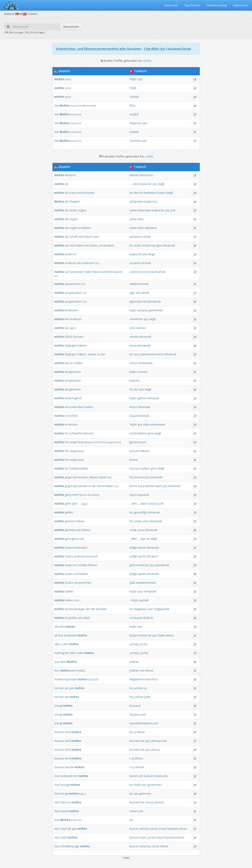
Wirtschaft (89, 106)
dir (70, 829)
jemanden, (81, 477)
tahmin (134, 175)
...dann (143, 503)
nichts (81, 670)
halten (78, 363)
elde (146, 424)
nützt (64, 829)
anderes (70, 254)
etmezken (146, 175)
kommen (107, 272)
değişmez (140, 609)
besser (59, 688)
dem (63, 662)
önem (133, 363)
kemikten (150, 193)
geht (68, 495)
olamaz (141, 328)
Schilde (82, 565)
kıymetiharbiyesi (141, 723)
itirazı (133, 407)
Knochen (89, 193)
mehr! (75, 495)
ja (73, 846)
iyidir (147, 697)
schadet (66, 846)
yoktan (134, 662)
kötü (142, 565)
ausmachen (73, 284)
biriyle (146, 245)
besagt (65, 785)
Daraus (59, 767)
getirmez (145, 793)
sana (143, 846)
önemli (134, 319)
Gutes (69, 547)
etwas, (94, 245)
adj (81, 442)
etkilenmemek (139, 284)
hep (136, 644)
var (142, 670)
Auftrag (59, 653)
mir (76, 776)
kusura (134, 451)
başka (143, 184)
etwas (96, 272)
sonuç (149, 802)
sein (96, 237)
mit (87, 245)
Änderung (61, 679)
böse (106, 442)
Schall (73, 237)
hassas (135, 468)
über (75, 503)
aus (57, 662)
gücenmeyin (138, 442)
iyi (146, 688)
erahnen (80, 556)
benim (134, 776)
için (141, 776)
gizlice (134, 565)
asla (132, 328)
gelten (69, 512)
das (57, 105)
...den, (134, 503)
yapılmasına (148, 354)
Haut (73, 193)
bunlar (143, 635)
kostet (73, 679)
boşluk (134, 114)
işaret (142, 547)
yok (173, 210)
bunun (148, 776)
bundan (135, 741)
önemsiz (136, 141)
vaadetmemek (146, 583)
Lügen (82, 210)
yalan (133, 210)
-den (135, 184)
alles (58, 644)
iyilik (132, 583)
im (75, 565)
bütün (134, 635)
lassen (118, 272)
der (94, 486)
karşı (133, 345)
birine (138, 477)
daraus (59, 732)
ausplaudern (74, 293)
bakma (145, 451)
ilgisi (159, 245)
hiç (155, 201)
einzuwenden (74, 407)
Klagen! (75, 201)
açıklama (151, 228)
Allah (86, 618)
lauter (73, 210)
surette (143, 372)
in (90, 486)
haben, (82, 354)
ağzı (132, 293)
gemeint (115, 442)
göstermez (155, 785)
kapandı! (143, 495)
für (67, 433)
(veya (163, 829)
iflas (133, 105)
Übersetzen (71, 27)
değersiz (136, 123)
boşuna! (135, 706)
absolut (59, 627)
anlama (143, 310)
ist (94, 442)
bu (131, 732)
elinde (134, 337)
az (148, 539)
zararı (134, 811)
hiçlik (133, 88)
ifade (161, 635)
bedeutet (70, 635)
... (131, 184)
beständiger (77, 609)
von (77, 600)
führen (93, 565)
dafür (68, 337)
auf (67, 272)
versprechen (82, 583)
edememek (158, 424)
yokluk (134, 97)
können (78, 337)
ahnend (70, 175)
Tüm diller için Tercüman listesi (167, 49)
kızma (134, 460)
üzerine (135, 272)
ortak (138, 521)
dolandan (144, 210)
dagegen (71, 345)
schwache (76, 433)
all (56, 635)
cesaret (135, 263)
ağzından (136, 301)
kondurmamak (156, 272)
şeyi (140, 591)
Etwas (89, 442)
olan (151, 609)
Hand (101, 486)
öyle (141, 389)
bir (150, 184)
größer (73, 618)
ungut (73, 442)
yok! (143, 714)
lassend (92, 556)
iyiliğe (133, 547)
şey (140, 79)
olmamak (169, 245)
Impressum (241, 5)
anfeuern (88, 263)
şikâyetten (137, 201)
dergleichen (73, 372)
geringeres (72, 539)
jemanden (77, 272)
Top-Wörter (192, 5)
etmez (170, 635)
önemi (158, 776)
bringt (58, 706)
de (136, 389)
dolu (141, 219)
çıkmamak (154, 301)
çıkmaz (155, 750)
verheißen (81, 574)
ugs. (72, 328)
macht (64, 811)
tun (103, 354)
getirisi (142, 398)
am (67, 245)
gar (72, 688)
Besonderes (73, 319)
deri (136, 193)
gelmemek (156, 310)
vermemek (145, 363)
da (66, 328)
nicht (99, 442)
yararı (154, 829)
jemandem (106, 245)
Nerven (89, 433)
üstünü (153, 503)
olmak (147, 237)
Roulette (93, 495)
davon (69, 363)
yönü (145, 521)
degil (151, 254)
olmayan (153, 398)
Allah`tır (148, 618)
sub (74, 106)
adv (68, 79)
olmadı (139, 767)
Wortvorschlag (217, 5)
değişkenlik (162, 609)
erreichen (71, 416)
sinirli (133, 433)
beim (84, 495)
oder (88, 272)
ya (131, 644)
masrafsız (151, 679)
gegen (69, 477)
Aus (57, 670)
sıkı (138, 293)
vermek (146, 263)
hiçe (135, 600)
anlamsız (136, 237)
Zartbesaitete (79, 468)
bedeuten (71, 310)
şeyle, (138, 245)
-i (130, 600)
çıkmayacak (159, 741)
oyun (133, 495)
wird (73, 670)
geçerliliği (140, 512)
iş (135, 732)
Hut (72, 245)
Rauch (89, 237)
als (67, 184)
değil (161, 184)
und (79, 193)
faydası (135, 714)
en (131, 609)
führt (64, 802)
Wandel (101, 609)
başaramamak (139, 416)
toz (143, 272)
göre (151, 433)
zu (99, 354)
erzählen (85, 228)
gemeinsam (73, 530)
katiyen (135, 380)
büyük (138, 618)
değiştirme (137, 679)
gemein (70, 521)
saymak (143, 600)
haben (79, 245)
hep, (137, 653)
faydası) (173, 829)
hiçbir (133, 79)
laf (145, 301)
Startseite (171, 5)
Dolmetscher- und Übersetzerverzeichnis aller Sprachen (99, 49)
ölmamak (151, 530)
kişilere (142, 433)
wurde (69, 767)
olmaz (149, 670)
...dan (142, 539)
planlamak (162, 565)
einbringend (73, 398)
